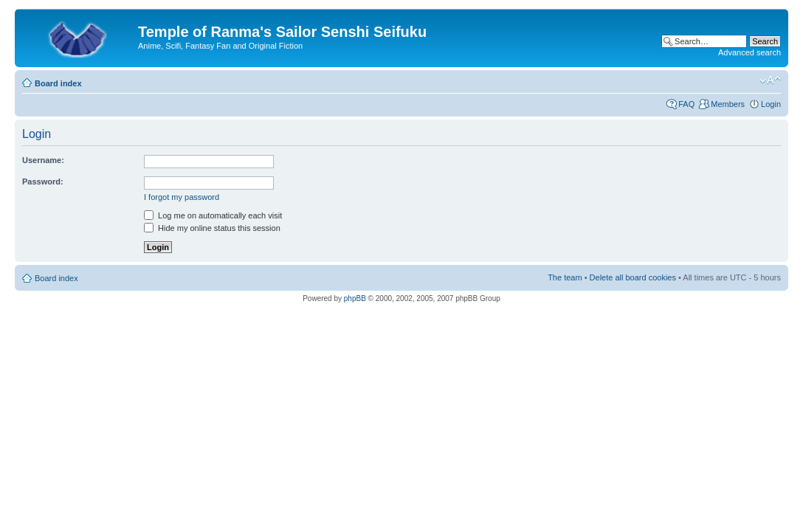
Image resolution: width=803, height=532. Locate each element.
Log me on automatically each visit (213, 215)
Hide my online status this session (212, 228)
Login (771, 104)
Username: (43, 160)
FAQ (686, 104)
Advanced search (749, 52)
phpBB (355, 298)
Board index (58, 83)
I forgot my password (182, 197)
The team (565, 277)
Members (728, 104)
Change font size (770, 80)
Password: (43, 182)
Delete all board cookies (633, 277)
